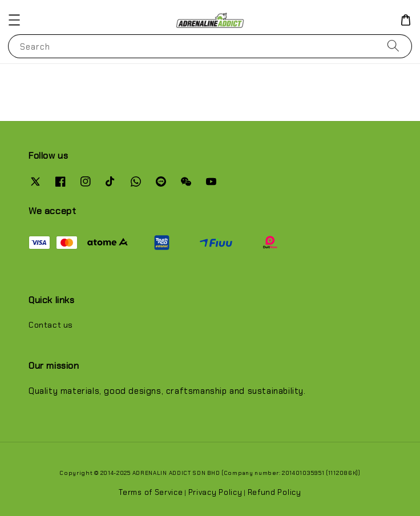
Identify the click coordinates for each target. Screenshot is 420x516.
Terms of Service (151, 492)
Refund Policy (274, 492)
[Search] (393, 46)
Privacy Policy (215, 492)
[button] (14, 20)
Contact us (51, 325)
